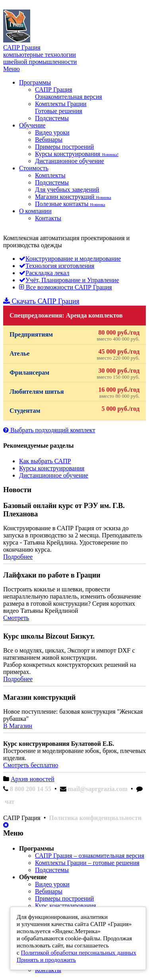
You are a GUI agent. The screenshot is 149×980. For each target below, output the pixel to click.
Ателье (74, 355)
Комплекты (50, 175)
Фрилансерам (74, 374)
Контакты (48, 218)
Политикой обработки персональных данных (79, 952)
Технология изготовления (57, 266)
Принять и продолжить (46, 960)
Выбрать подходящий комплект (49, 430)
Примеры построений (64, 147)
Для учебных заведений (67, 190)
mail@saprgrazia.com (98, 789)
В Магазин (18, 726)
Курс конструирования (66, 906)
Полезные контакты (70, 204)
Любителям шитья (74, 393)
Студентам (74, 410)
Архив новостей (33, 779)
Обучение (32, 125)
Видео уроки (52, 132)
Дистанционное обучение (70, 161)
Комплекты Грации (61, 107)
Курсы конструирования (77, 154)
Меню (12, 69)
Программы (35, 82)
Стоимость (34, 168)
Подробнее (18, 557)
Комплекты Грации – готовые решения (87, 863)
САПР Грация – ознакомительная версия (90, 856)
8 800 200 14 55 (31, 789)
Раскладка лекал (44, 273)
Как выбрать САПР (45, 461)
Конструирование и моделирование (70, 259)
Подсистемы (52, 118)
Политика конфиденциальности (95, 818)
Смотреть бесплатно (31, 765)
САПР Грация (69, 93)
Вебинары (49, 140)
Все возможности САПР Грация (66, 287)
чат (10, 802)
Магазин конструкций (73, 197)
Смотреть (16, 618)
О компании (35, 211)
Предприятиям (74, 336)
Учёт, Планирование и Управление (69, 280)
